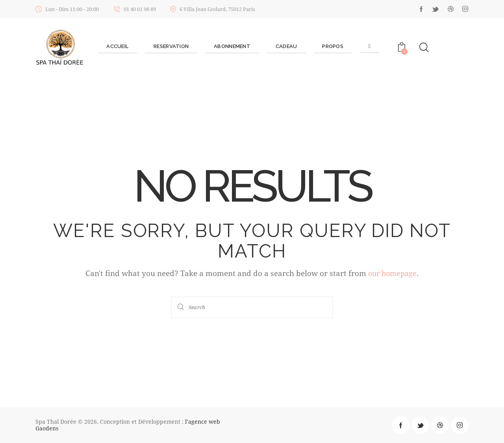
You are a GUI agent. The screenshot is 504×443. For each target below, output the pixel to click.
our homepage (392, 273)
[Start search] (182, 307)
